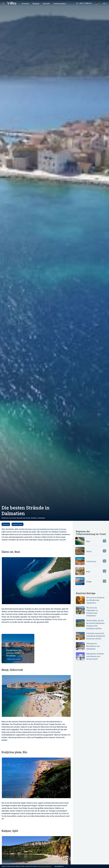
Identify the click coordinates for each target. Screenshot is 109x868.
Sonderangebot (60, 3)
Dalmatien (6, 524)
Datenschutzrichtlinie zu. (44, 866)
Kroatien (25, 3)
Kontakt (46, 3)
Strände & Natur (18, 524)
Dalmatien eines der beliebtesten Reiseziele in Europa (45, 529)
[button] (98, 3)
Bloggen (36, 3)
